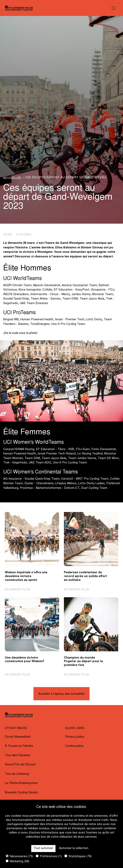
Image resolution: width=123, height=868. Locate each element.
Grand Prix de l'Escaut (20, 765)
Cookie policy (74, 746)
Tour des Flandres (18, 755)
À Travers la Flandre (19, 746)
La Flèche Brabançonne (21, 783)
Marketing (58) (18, 861)
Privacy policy (75, 737)
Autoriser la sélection (74, 848)
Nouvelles (12, 178)
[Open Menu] (113, 8)
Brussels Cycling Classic (21, 793)
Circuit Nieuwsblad (18, 737)
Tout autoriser (43, 848)
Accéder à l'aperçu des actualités (61, 694)
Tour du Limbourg (17, 774)
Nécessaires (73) (19, 856)
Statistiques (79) (78, 856)
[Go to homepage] (19, 8)
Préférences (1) (49, 856)
